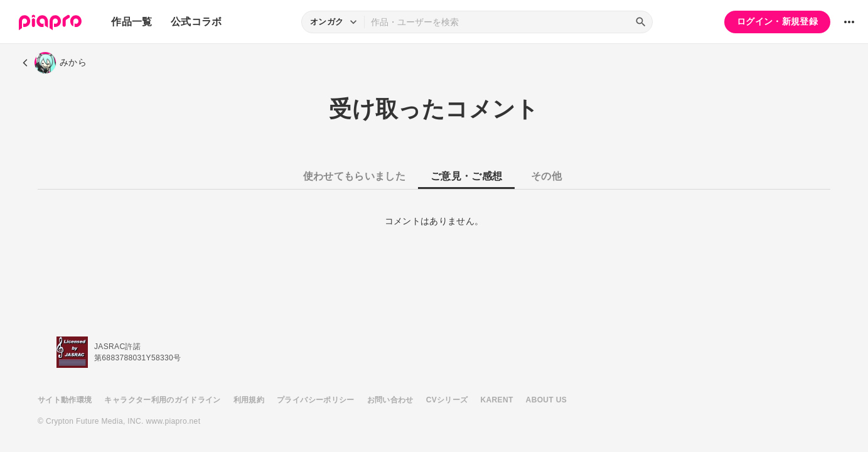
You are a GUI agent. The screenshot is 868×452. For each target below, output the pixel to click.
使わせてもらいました (355, 176)
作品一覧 (131, 22)
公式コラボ (196, 22)
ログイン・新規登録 (777, 21)
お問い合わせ (390, 400)
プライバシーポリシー (316, 400)
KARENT (497, 400)
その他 (546, 176)
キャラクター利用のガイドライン (162, 400)
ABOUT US (546, 400)
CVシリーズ (447, 400)
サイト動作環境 (65, 400)
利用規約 (249, 400)
